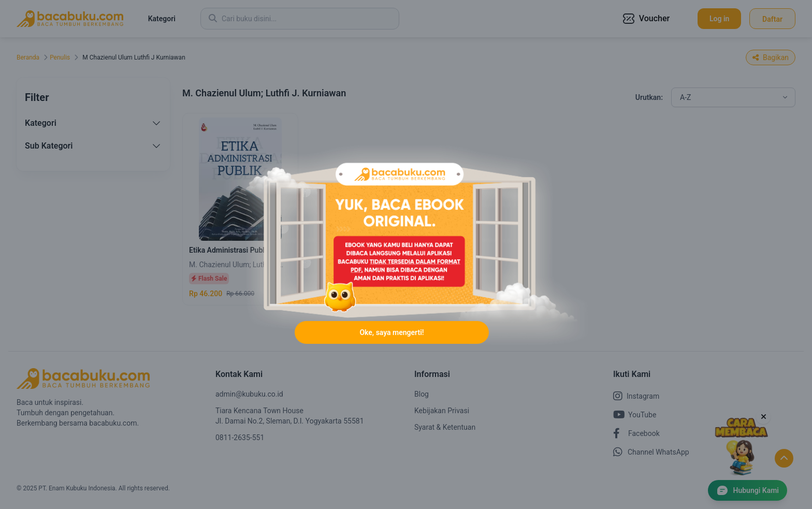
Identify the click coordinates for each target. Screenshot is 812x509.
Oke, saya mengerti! (392, 332)
